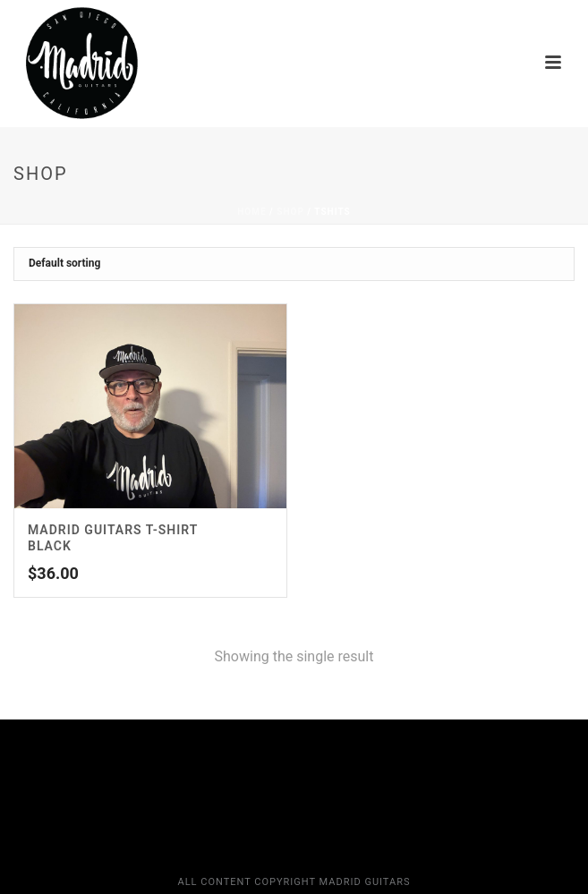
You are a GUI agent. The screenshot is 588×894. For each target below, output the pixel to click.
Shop (290, 212)
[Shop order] (294, 264)
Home (251, 212)
